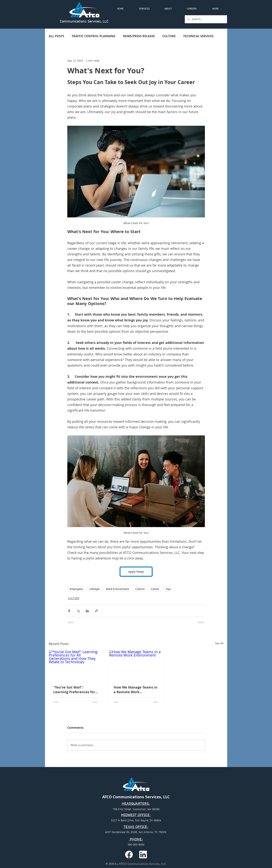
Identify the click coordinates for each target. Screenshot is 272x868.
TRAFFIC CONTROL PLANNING (94, 36)
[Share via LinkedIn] (87, 611)
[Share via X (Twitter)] (78, 611)
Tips (168, 589)
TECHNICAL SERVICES (198, 36)
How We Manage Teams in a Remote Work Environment (136, 690)
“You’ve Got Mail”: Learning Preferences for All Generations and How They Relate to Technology (75, 690)
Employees (76, 589)
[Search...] (206, 19)
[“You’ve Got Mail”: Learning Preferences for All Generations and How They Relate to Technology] (76, 665)
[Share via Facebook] (69, 611)
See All (219, 643)
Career (155, 589)
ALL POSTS (56, 36)
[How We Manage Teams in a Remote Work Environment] (136, 665)
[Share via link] (96, 611)
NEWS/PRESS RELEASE (139, 36)
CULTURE (169, 36)
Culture (140, 589)
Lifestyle (95, 589)
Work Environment (118, 589)
